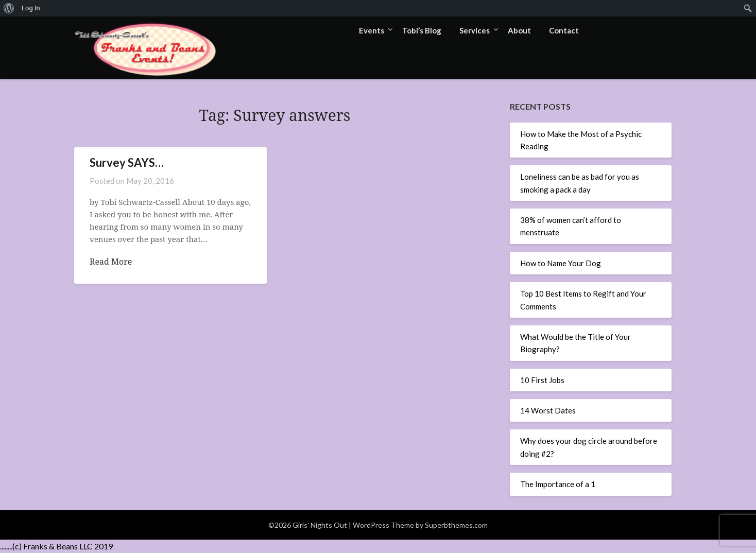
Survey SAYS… (127, 162)
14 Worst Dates (548, 410)
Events (372, 30)
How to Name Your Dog (561, 263)
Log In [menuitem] (31, 8)
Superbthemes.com (456, 525)
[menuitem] (9, 8)
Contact (564, 30)
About (519, 30)
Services (475, 30)
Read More (111, 262)
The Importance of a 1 (558, 484)
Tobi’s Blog (422, 30)
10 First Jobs (542, 380)
